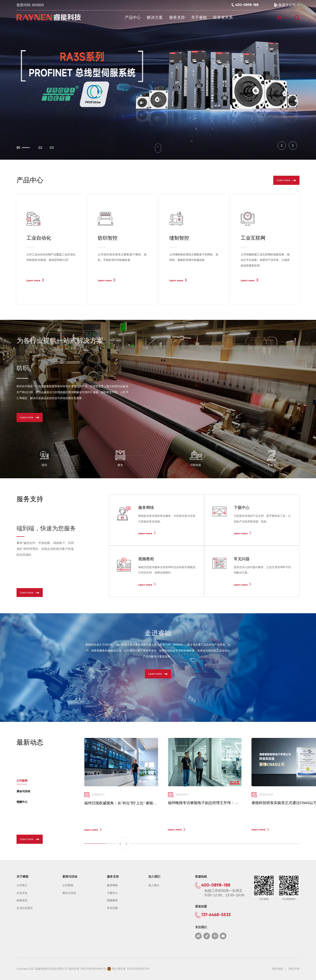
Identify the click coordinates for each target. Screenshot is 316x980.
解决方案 (155, 17)
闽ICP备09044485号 (93, 969)
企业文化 (22, 893)
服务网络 (112, 885)
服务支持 (177, 17)
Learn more (286, 180)
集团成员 (22, 900)
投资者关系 (223, 17)
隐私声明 (294, 969)
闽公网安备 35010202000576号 (131, 969)
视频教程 (112, 900)
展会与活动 (23, 791)
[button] (282, 146)
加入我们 (154, 885)
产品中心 (133, 17)
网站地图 (277, 969)
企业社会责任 (25, 908)
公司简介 (22, 885)
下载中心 (112, 893)
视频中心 (22, 802)
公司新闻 (22, 781)
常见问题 (112, 908)
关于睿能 (199, 17)
